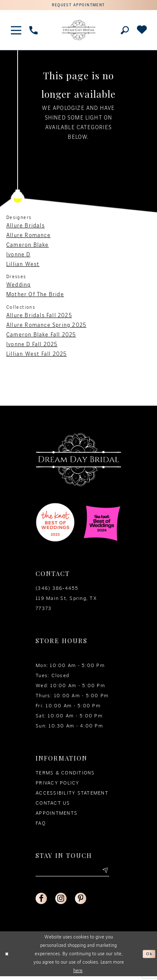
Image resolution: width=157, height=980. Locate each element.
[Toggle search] (125, 31)
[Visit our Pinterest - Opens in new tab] (84, 902)
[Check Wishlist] (142, 31)
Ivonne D (18, 256)
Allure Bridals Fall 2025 (39, 316)
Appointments (57, 814)
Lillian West (23, 265)
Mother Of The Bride (35, 296)
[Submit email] (104, 872)
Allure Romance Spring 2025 (46, 326)
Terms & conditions (65, 774)
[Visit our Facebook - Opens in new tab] (42, 902)
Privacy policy (58, 784)
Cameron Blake (28, 246)
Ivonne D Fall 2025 (32, 345)
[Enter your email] (72, 872)
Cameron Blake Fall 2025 (41, 335)
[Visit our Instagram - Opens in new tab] (63, 902)
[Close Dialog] (8, 958)
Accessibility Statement (72, 794)
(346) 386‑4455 (57, 589)
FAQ (41, 824)
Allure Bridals (26, 227)
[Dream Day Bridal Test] (79, 31)
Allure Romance (28, 236)
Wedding (18, 286)
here (78, 974)
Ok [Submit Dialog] (149, 957)
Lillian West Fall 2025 (36, 355)
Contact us (53, 804)
